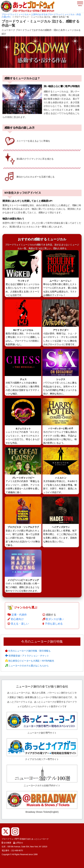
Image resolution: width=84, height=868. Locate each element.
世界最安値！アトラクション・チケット (28, 656)
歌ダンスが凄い (55, 619)
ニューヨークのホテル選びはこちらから (28, 666)
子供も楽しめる (54, 624)
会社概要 (7, 843)
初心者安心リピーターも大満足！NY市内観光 (31, 661)
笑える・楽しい (20, 624)
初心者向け (17, 619)
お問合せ (19, 843)
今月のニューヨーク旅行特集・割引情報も (29, 651)
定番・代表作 (19, 615)
